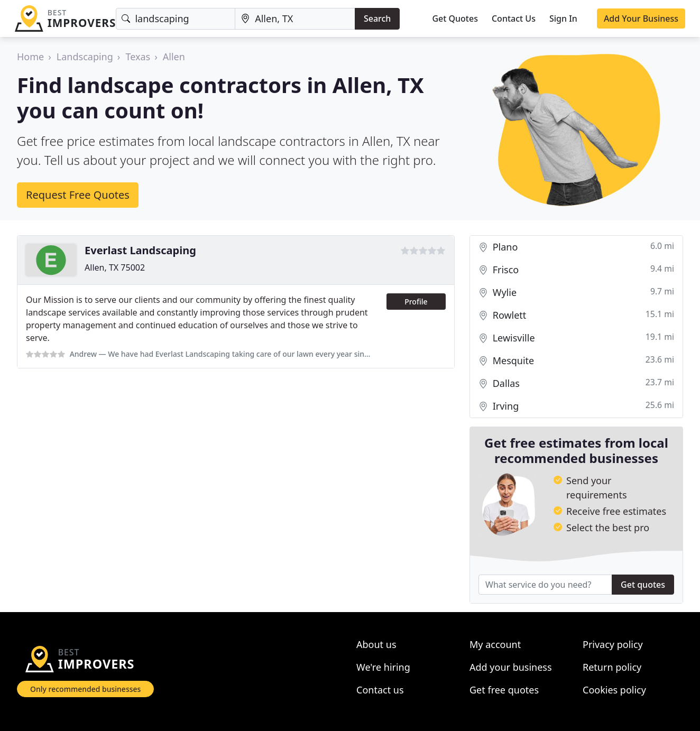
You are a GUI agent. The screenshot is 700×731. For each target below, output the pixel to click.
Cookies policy (614, 690)
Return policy (612, 667)
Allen (174, 57)
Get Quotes (455, 18)
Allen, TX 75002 (115, 267)
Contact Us (514, 18)
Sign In (563, 18)
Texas (138, 57)
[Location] (295, 19)
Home (30, 57)
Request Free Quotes (78, 195)
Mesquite (576, 361)
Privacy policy (613, 644)
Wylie (576, 293)
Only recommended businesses (85, 689)
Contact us (380, 690)
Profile (416, 302)
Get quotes (643, 585)
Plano (576, 247)
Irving (576, 406)
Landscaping (85, 57)
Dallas (576, 383)
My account (495, 644)
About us (376, 644)
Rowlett (576, 315)
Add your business (511, 667)
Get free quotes (504, 690)
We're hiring (383, 667)
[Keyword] (176, 19)
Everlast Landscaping (140, 250)
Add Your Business (641, 18)
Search (377, 18)
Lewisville (576, 338)
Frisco (576, 270)
